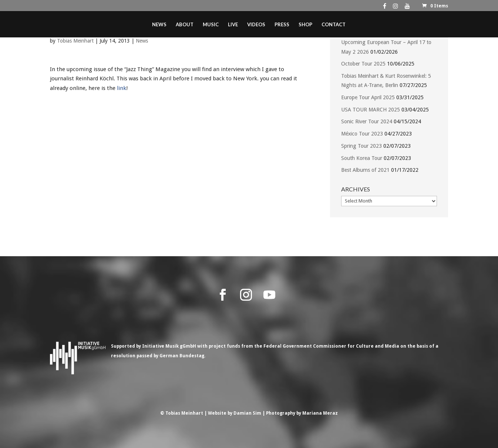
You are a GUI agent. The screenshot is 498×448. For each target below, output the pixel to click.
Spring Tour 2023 (361, 146)
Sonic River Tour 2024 (367, 121)
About (185, 25)
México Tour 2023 (362, 134)
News (159, 25)
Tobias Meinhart (75, 41)
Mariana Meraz (320, 413)
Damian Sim (247, 413)
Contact (334, 25)
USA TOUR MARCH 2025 (371, 110)
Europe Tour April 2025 (368, 97)
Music (211, 25)
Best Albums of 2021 (365, 170)
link (122, 88)
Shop (305, 25)
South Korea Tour (362, 158)
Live (233, 25)
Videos (256, 25)
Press (282, 25)
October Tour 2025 (363, 64)
